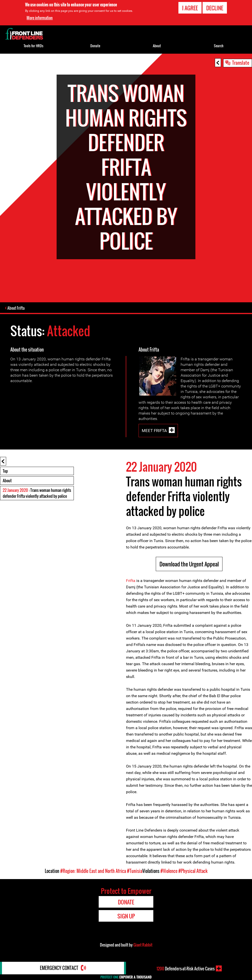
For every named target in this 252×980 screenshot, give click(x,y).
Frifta (131, 581)
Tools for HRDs (33, 46)
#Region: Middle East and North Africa (93, 871)
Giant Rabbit (143, 945)
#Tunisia (135, 871)
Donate (95, 46)
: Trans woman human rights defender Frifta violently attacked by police (37, 493)
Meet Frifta (154, 431)
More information (40, 18)
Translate (241, 63)
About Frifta (16, 308)
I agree (190, 8)
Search (219, 46)
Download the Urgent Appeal (189, 564)
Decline (215, 8)
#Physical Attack (193, 871)
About (7, 481)
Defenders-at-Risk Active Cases (186, 968)
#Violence (169, 871)
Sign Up (126, 916)
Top (5, 471)
